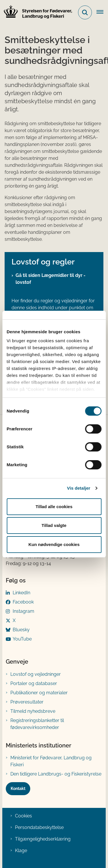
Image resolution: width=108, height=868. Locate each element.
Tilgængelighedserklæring (43, 839)
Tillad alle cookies (54, 507)
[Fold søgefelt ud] (85, 12)
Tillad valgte (54, 525)
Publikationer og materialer (39, 693)
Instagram (23, 611)
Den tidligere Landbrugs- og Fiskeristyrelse (56, 774)
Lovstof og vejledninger (36, 674)
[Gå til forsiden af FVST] (36, 13)
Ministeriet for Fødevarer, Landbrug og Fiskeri (51, 761)
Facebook (23, 602)
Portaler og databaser (34, 683)
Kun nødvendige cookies (54, 544)
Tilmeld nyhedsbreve (33, 711)
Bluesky (21, 630)
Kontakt (18, 789)
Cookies (23, 816)
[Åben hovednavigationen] (102, 12)
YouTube (22, 639)
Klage (21, 851)
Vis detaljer (79, 488)
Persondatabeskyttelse (39, 827)
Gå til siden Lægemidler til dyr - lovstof (51, 279)
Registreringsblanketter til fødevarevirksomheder (37, 724)
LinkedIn (21, 593)
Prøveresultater (27, 702)
